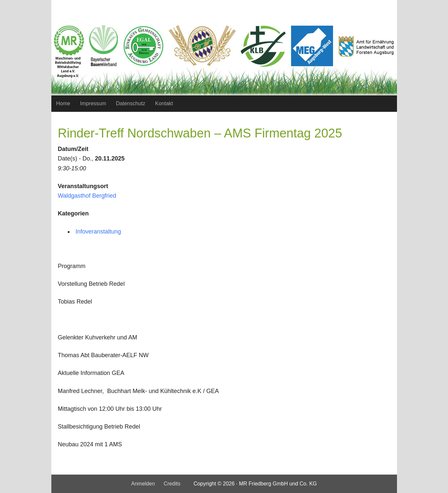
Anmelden (143, 484)
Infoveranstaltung (98, 232)
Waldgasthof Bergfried (87, 196)
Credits (172, 484)
